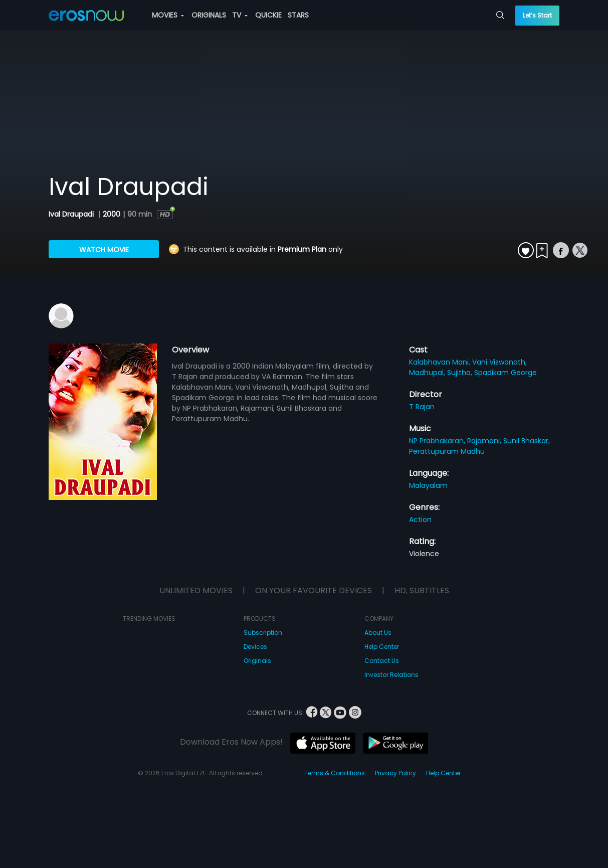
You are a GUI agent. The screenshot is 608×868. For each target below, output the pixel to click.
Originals (257, 661)
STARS (298, 15)
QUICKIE (268, 15)
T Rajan (422, 407)
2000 (112, 214)
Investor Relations (391, 675)
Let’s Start (537, 15)
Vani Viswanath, (499, 362)
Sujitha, (461, 373)
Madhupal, (428, 373)
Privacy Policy (395, 773)
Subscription (263, 633)
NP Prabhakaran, (438, 441)
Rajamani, (485, 441)
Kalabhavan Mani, (441, 362)
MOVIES (168, 15)
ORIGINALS (209, 15)
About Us (378, 633)
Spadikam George (505, 373)
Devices (255, 647)
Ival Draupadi (72, 214)
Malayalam (428, 485)
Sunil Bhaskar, (527, 441)
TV (240, 15)
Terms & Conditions (335, 773)
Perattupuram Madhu (447, 451)
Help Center (382, 647)
